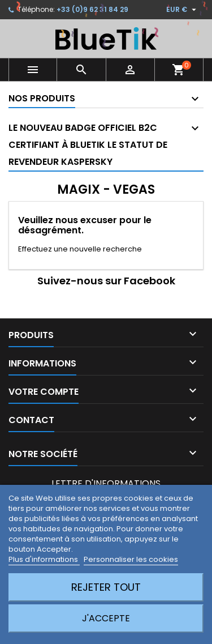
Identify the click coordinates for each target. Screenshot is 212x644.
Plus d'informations (44, 559)
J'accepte (106, 618)
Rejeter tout (106, 587)
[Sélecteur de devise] (183, 10)
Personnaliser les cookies (131, 559)
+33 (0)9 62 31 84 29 (92, 9)
